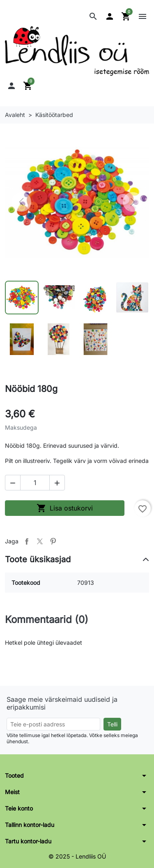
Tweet (40, 541)
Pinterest (53, 541)
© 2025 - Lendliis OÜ (77, 856)
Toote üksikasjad (38, 559)
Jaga (27, 541)
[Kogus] (35, 483)
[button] (93, 16)
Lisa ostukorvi (65, 508)
